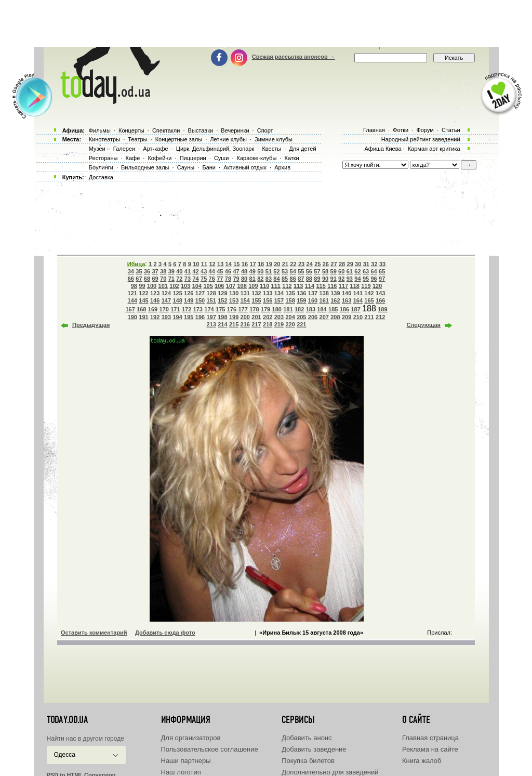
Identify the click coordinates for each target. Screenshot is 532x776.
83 (269, 279)
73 (188, 279)
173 (198, 309)
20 (277, 264)
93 (350, 279)
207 (324, 317)
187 (355, 309)
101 (163, 286)
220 (290, 324)
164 (358, 300)
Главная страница (430, 738)
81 (252, 279)
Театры (137, 139)
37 (155, 271)
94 (357, 279)
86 (293, 279)
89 (317, 279)
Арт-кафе (155, 149)
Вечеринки (235, 130)
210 (358, 317)
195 (189, 317)
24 (310, 264)
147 (166, 300)
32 (374, 264)
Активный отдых (245, 167)
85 (285, 279)
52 (276, 271)
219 (279, 324)
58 (325, 271)
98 (134, 286)
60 (341, 271)
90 (325, 279)
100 (152, 286)
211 (369, 317)
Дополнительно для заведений (330, 772)
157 (279, 300)
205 (301, 317)
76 (212, 279)
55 (301, 271)
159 (301, 300)
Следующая (424, 325)
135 (290, 293)
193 (166, 317)
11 (204, 264)
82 (260, 279)
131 (245, 293)
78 (228, 279)
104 (197, 286)
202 (268, 317)
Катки (291, 158)
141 (358, 293)
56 (309, 271)
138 (324, 293)
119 (366, 286)
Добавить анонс (307, 738)
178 (254, 309)
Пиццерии (193, 158)
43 (204, 271)
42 (195, 271)
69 (155, 279)
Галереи (124, 149)
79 (236, 279)
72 (179, 279)
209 (347, 317)
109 (253, 286)
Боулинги (101, 167)
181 (288, 309)
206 (313, 317)
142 (369, 293)
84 (276, 279)
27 (334, 264)
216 (245, 324)
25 (317, 264)
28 (342, 264)
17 (252, 264)
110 (264, 286)
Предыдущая (91, 325)
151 (211, 300)
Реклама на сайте (430, 749)
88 (309, 279)
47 (236, 271)
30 (358, 264)
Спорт (265, 130)
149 (189, 300)
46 (228, 271)
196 (200, 317)
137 (313, 293)
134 (279, 293)
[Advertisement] (266, 23)
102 (174, 286)
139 (335, 293)
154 (245, 300)
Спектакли (166, 130)
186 (344, 309)
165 (369, 300)
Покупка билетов (308, 761)
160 (313, 300)
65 (382, 271)
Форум (425, 130)
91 (334, 279)
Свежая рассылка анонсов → (294, 57)
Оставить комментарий (94, 633)
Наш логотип (181, 772)
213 (211, 324)
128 (211, 293)
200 (245, 317)
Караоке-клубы (257, 158)
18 (261, 264)
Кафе (133, 158)
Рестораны (103, 158)
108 (242, 286)
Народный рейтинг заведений (421, 139)
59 (334, 271)
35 (139, 271)
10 (196, 264)
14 (229, 264)
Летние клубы (228, 139)
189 (382, 309)
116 (332, 286)
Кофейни (159, 158)
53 (285, 271)
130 (234, 293)
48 (244, 271)
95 (366, 279)
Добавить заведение (314, 749)
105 (208, 286)
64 (374, 271)
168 (141, 309)
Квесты (271, 149)
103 (185, 286)
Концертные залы (179, 139)
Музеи (97, 149)
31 (366, 264)
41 (188, 271)
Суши (221, 158)
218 (268, 324)
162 (335, 300)
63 (366, 271)
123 (155, 293)
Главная (374, 130)
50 (260, 271)
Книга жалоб (422, 761)
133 (268, 293)
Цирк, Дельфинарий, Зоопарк (215, 149)
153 (234, 300)
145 (143, 300)
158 (290, 300)
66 (131, 279)
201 (256, 317)
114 (310, 286)
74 (195, 279)
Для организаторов (191, 738)
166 (380, 300)
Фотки (401, 130)
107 (231, 286)
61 (350, 271)
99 (142, 286)
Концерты (131, 130)
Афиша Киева (383, 149)
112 (287, 286)
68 (147, 279)
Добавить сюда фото (165, 633)
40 (179, 271)
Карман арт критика (434, 149)
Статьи (451, 130)
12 (212, 264)
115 (321, 286)
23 (301, 264)
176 (232, 309)
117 (343, 286)
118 (355, 286)
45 (220, 271)
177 (243, 309)
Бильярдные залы (145, 167)
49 (252, 271)
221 (301, 324)
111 (276, 286)
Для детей (302, 149)
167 (130, 309)
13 (220, 264)
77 (220, 279)
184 (322, 309)
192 (155, 317)
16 (245, 264)
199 (234, 317)
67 (139, 279)
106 (219, 286)
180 (277, 309)
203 (279, 317)
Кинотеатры (104, 139)
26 (326, 264)
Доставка (101, 177)
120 (377, 286)
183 (311, 309)
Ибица (136, 264)
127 (200, 293)
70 (163, 279)
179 (265, 309)
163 (347, 300)
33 (382, 264)
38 (163, 271)
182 (299, 309)
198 (222, 317)
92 (341, 279)
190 (132, 317)
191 (143, 317)
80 (244, 279)
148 (177, 300)
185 (333, 309)
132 (256, 293)
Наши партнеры (186, 761)
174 (209, 309)
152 (222, 300)
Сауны (186, 167)
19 (269, 264)
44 (212, 271)
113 (298, 286)
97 (382, 279)
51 (269, 271)
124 (166, 293)
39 (171, 271)
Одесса (65, 755)
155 (256, 300)
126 (189, 293)
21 (285, 264)
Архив (282, 167)
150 (200, 300)
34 (131, 271)
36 (147, 271)
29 (350, 264)
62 (357, 271)
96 (374, 279)
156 (268, 300)
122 (143, 293)
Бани (209, 167)
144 (132, 300)
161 (324, 300)
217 (256, 324)
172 (187, 309)
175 (220, 309)
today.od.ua (67, 720)
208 (335, 317)
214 (222, 324)
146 (155, 300)
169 (153, 309)
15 (236, 264)
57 (317, 271)
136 (301, 293)
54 (293, 271)
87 (301, 279)
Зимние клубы (274, 139)
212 (380, 317)
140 (347, 293)
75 (204, 279)
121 (132, 293)
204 (290, 317)
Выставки (201, 130)
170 (164, 309)
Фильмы (100, 130)
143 (380, 293)
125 (177, 293)
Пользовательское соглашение (210, 749)
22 (293, 264)
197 (211, 317)
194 (177, 317)
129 (222, 293)
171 (175, 309)
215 (234, 324)
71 (171, 279)
